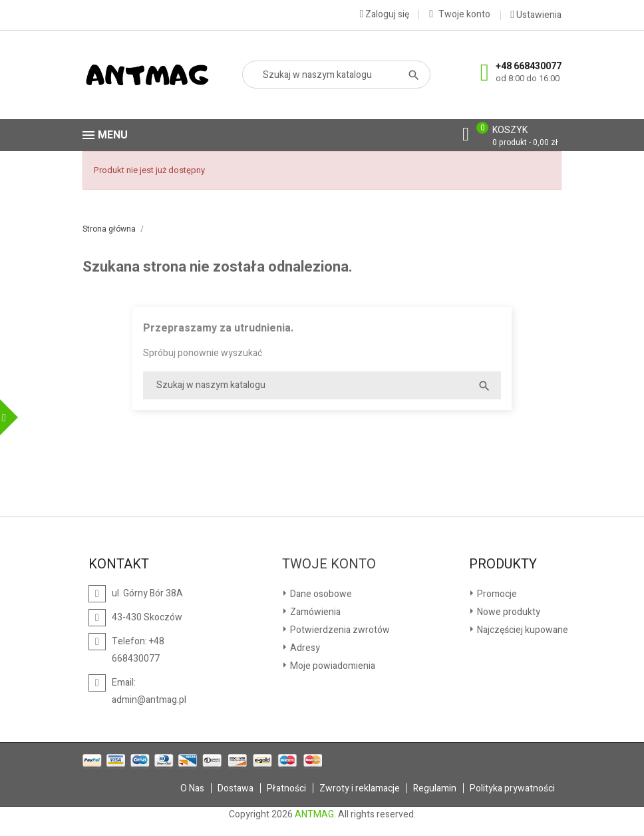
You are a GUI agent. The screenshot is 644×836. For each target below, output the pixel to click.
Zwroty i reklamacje (360, 788)
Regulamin (435, 788)
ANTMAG (314, 814)
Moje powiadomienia (332, 666)
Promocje (496, 594)
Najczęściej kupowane (522, 630)
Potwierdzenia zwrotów (339, 630)
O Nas (192, 788)
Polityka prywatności (512, 788)
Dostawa (236, 788)
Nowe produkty (508, 612)
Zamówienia (314, 612)
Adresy (304, 648)
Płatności (286, 788)
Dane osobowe (320, 594)
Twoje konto (329, 564)
